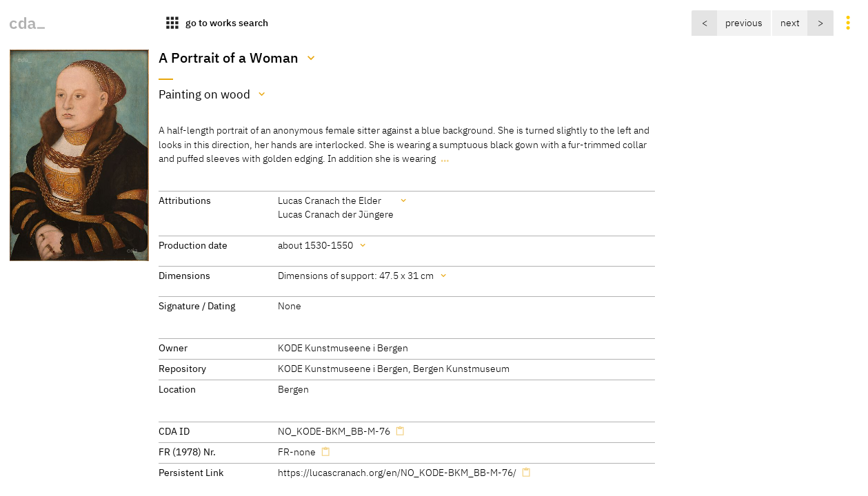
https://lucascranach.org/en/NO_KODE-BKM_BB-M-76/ (397, 472)
